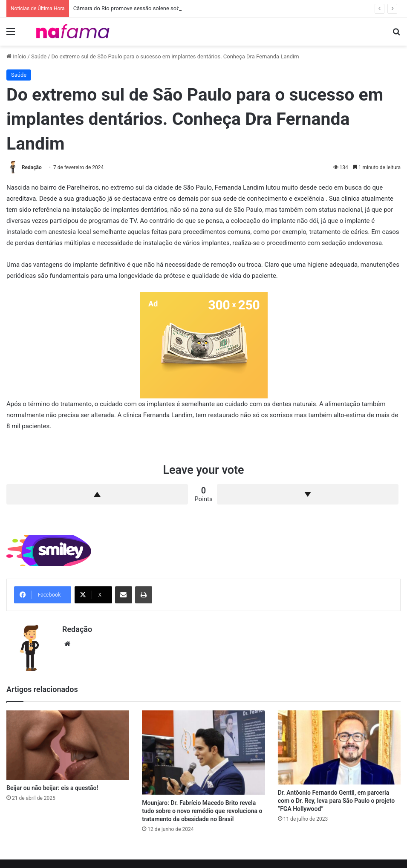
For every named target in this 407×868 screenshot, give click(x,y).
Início (16, 56)
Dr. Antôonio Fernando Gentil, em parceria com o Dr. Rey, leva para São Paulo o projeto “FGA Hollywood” (336, 801)
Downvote (308, 494)
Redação (32, 167)
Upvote (97, 494)
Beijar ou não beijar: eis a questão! (52, 788)
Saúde (39, 56)
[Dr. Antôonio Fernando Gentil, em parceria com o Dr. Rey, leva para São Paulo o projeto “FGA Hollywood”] (339, 747)
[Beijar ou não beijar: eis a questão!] (68, 745)
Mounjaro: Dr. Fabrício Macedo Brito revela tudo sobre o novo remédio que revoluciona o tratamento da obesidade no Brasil (202, 811)
